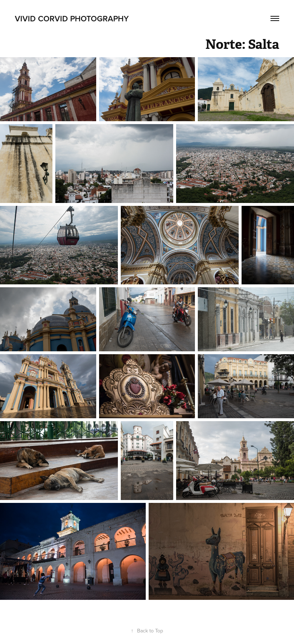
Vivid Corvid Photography (72, 18)
